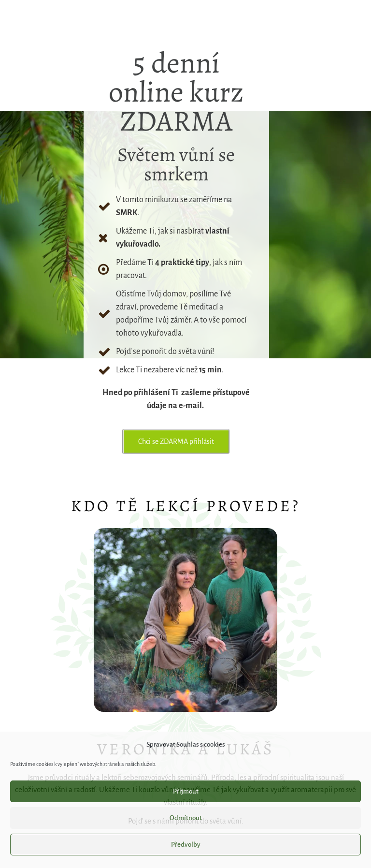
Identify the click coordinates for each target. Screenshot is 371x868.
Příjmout (186, 791)
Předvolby (186, 845)
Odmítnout (186, 818)
